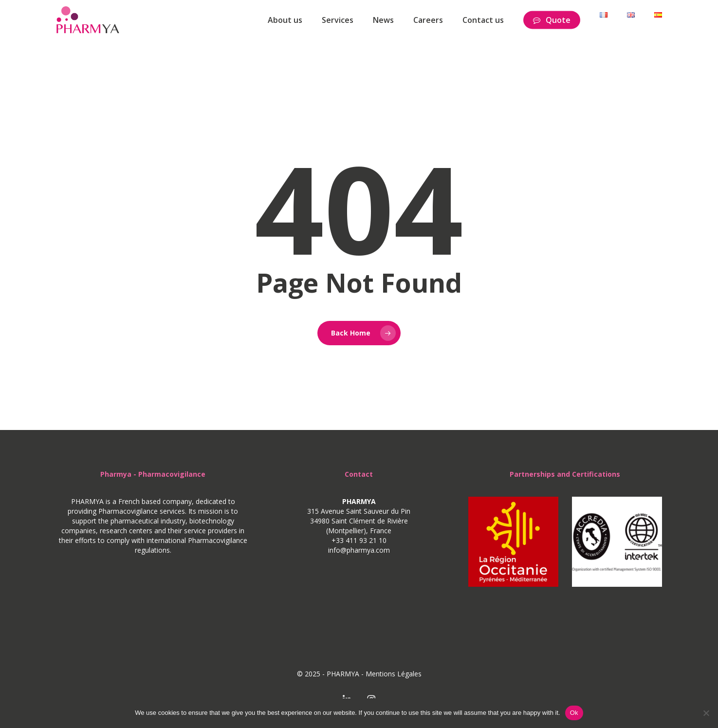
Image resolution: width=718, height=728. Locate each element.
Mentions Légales (394, 674)
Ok (574, 713)
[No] (706, 713)
